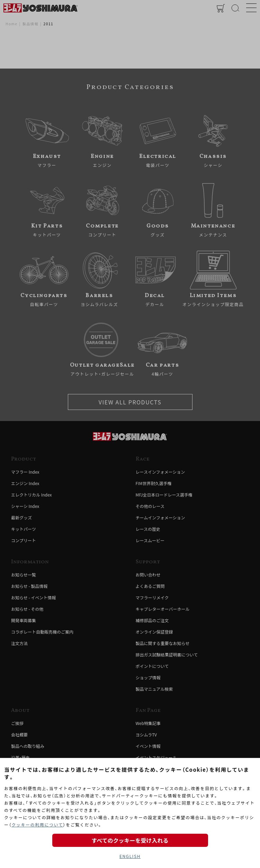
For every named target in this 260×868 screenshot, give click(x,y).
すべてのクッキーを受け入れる (130, 840)
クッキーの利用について (37, 825)
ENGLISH (130, 856)
